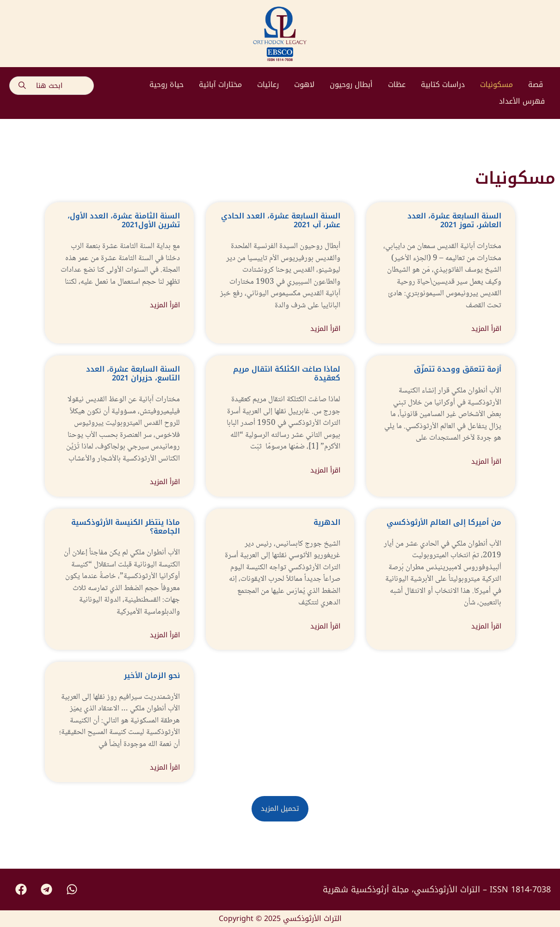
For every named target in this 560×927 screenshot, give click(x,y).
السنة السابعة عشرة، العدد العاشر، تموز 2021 (454, 220)
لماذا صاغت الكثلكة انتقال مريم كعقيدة (287, 373)
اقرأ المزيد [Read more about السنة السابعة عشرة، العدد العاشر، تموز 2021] (486, 329)
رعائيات (268, 84)
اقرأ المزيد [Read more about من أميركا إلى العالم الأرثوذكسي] (486, 626)
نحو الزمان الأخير (152, 675)
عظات (397, 84)
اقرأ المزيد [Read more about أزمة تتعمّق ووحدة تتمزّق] (486, 462)
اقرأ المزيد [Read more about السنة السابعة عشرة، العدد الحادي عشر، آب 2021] (325, 329)
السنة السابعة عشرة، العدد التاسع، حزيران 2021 (133, 373)
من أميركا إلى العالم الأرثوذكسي (444, 522)
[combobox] (52, 86)
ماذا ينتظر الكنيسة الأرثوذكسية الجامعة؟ (126, 527)
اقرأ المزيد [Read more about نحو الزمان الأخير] (165, 768)
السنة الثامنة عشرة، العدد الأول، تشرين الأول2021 (124, 220)
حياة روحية (166, 84)
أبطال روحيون (351, 84)
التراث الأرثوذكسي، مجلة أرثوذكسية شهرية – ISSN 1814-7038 (437, 890)
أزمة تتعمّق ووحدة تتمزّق (458, 369)
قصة (535, 84)
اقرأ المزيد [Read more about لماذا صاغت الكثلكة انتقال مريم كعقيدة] (325, 470)
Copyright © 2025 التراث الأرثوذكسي (280, 918)
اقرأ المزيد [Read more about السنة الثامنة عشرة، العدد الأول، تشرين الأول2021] (165, 305)
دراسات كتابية (443, 84)
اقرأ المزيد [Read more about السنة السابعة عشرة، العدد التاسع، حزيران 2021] (165, 482)
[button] (280, 809)
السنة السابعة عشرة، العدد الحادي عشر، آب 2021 (281, 220)
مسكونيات (496, 84)
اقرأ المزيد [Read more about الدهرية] (325, 626)
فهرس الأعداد (522, 101)
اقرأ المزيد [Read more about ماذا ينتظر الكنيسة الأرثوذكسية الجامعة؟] (165, 635)
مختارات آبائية (220, 84)
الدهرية (327, 522)
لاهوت (304, 84)
